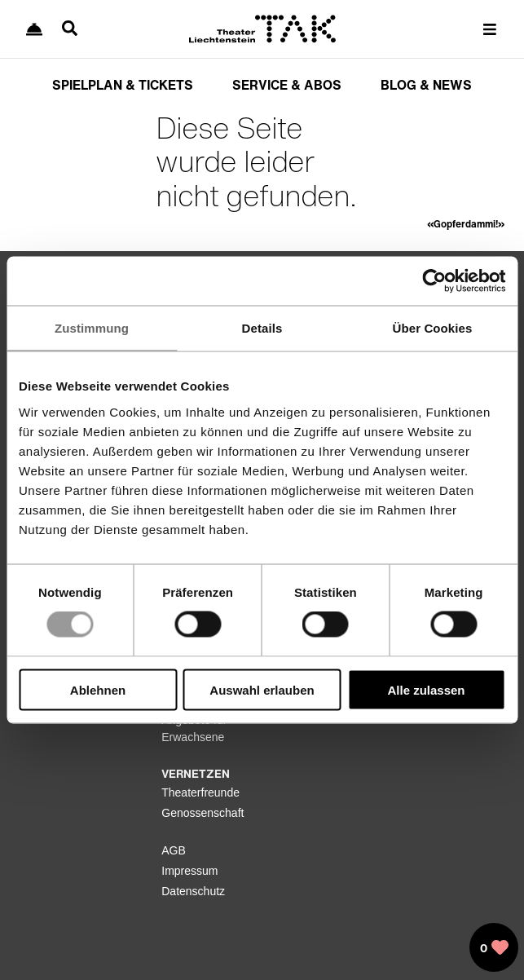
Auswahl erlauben (262, 689)
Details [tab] (262, 328)
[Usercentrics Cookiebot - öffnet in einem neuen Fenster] (434, 281)
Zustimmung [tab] (92, 328)
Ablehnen (98, 689)
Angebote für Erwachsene (194, 728)
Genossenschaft (203, 813)
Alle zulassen (426, 689)
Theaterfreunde (200, 792)
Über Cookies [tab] (433, 328)
